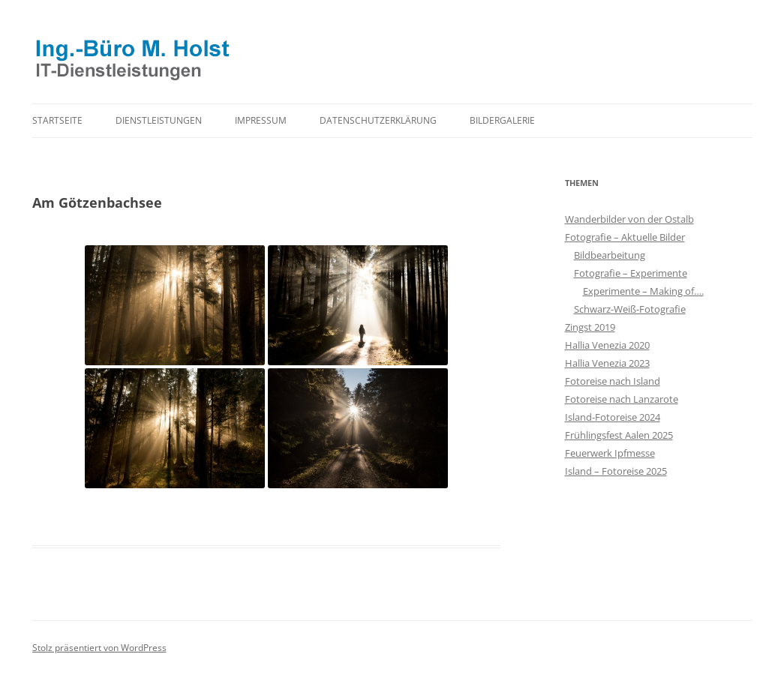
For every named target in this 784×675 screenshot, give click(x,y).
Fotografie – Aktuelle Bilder (625, 237)
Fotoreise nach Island (613, 381)
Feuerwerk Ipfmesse (610, 453)
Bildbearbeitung (610, 255)
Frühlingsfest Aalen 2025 (619, 435)
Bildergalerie (502, 120)
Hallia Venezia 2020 (607, 345)
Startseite (57, 120)
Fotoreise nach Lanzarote (622, 399)
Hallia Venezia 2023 (607, 363)
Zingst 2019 (590, 327)
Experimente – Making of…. (643, 291)
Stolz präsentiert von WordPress (99, 648)
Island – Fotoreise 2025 (616, 471)
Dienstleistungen (159, 120)
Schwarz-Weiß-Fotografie (630, 309)
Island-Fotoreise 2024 (613, 417)
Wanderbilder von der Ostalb (629, 219)
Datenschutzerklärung (378, 120)
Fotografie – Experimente (631, 273)
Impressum (261, 120)
